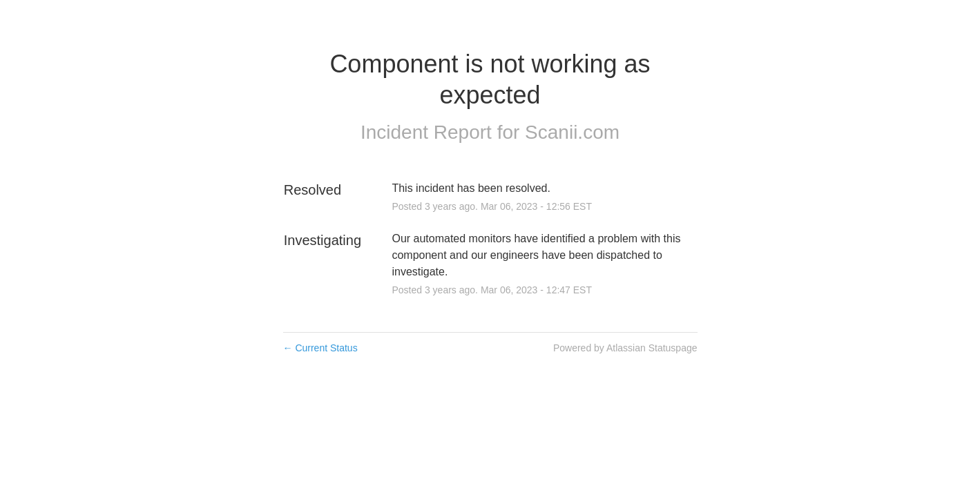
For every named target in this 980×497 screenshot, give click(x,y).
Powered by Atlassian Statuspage (625, 348)
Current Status (320, 348)
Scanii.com (572, 132)
